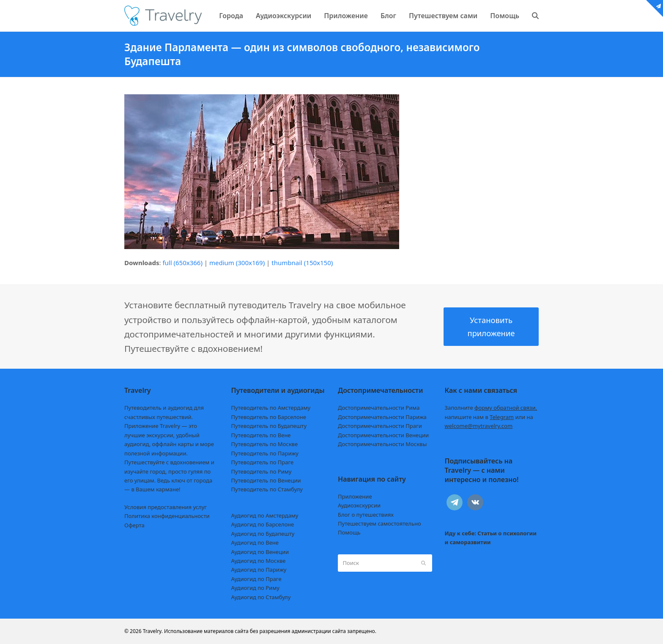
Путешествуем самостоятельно (379, 523)
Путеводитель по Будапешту (269, 426)
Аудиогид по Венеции (260, 552)
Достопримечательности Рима (379, 408)
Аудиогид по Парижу (259, 570)
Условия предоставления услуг (166, 507)
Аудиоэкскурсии (359, 505)
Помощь (349, 532)
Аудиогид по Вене (255, 543)
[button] (535, 16)
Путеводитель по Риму (262, 471)
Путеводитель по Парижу (265, 453)
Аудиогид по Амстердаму (265, 515)
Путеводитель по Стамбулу (267, 489)
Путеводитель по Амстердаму (271, 408)
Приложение (355, 496)
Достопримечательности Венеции (383, 435)
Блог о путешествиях (366, 515)
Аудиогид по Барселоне (263, 524)
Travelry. (153, 631)
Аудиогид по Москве (259, 561)
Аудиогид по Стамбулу (261, 597)
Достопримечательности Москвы (382, 444)
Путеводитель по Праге (263, 462)
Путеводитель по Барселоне (269, 417)
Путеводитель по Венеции (266, 480)
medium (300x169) (237, 263)
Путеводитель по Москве (265, 444)
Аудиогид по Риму (255, 588)
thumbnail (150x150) (302, 263)
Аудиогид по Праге (256, 579)
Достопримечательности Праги (380, 426)
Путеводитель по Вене (261, 435)
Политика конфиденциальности (167, 516)
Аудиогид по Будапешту (263, 534)
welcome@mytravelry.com (479, 426)
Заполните (491, 408)
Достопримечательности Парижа (382, 417)
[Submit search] (423, 563)
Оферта (134, 525)
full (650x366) (182, 263)
